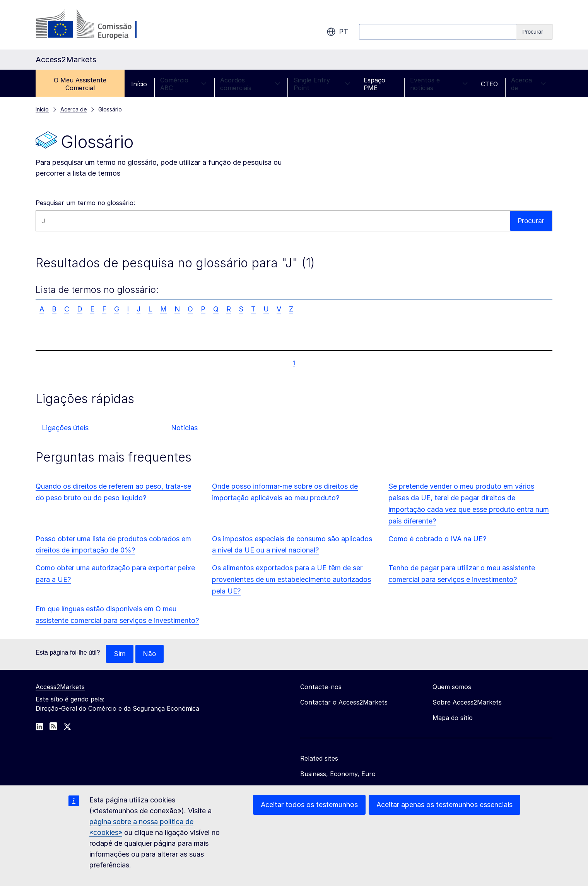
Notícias (184, 428)
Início (139, 84)
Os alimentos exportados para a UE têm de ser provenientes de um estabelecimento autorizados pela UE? (291, 579)
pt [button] (337, 32)
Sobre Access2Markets (467, 703)
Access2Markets (60, 687)
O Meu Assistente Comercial (80, 84)
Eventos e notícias (439, 84)
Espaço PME (374, 84)
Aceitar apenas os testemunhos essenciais (444, 805)
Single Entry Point (322, 84)
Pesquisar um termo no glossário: (85, 203)
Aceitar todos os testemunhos (309, 805)
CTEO (489, 84)
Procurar (531, 221)
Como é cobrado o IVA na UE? (437, 539)
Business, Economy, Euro (338, 774)
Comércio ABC (184, 84)
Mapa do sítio (453, 718)
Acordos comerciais (250, 84)
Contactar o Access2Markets (344, 703)
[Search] (534, 32)
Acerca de (528, 84)
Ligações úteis (65, 428)
